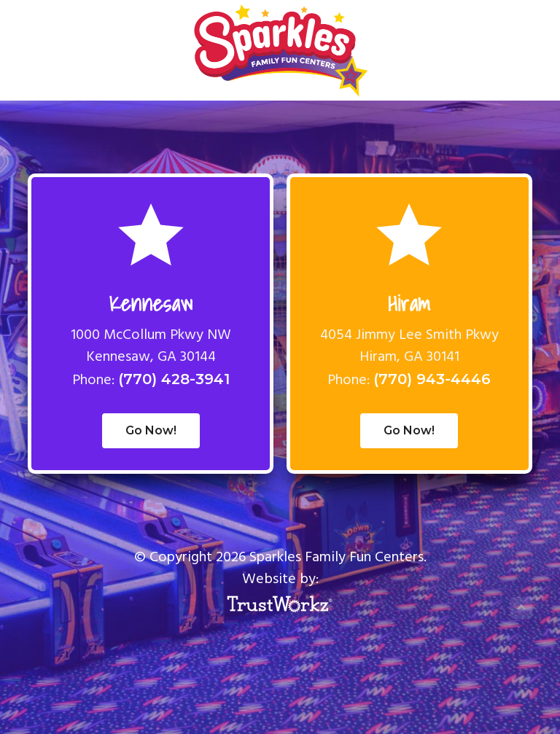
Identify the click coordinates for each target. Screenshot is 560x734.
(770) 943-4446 (432, 379)
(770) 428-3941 (174, 379)
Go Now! (151, 430)
